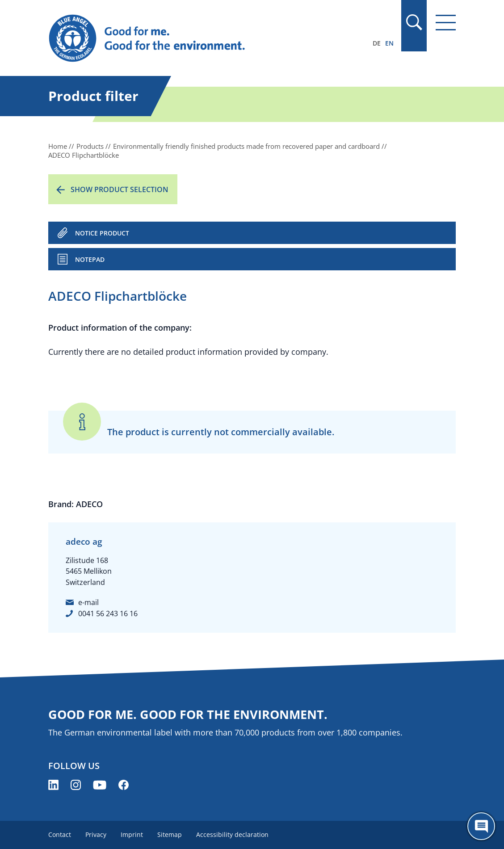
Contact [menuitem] (60, 834)
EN (389, 43)
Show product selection (120, 189)
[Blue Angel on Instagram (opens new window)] (76, 785)
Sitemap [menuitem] (170, 834)
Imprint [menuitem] (132, 834)
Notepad (90, 259)
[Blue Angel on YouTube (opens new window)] (100, 785)
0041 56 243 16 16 (108, 614)
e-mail (88, 602)
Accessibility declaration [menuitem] (232, 834)
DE (377, 43)
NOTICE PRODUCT (102, 233)
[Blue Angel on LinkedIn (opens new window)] (53, 785)
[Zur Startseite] (191, 38)
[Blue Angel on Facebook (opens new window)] (124, 785)
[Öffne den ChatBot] (481, 826)
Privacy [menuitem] (96, 834)
